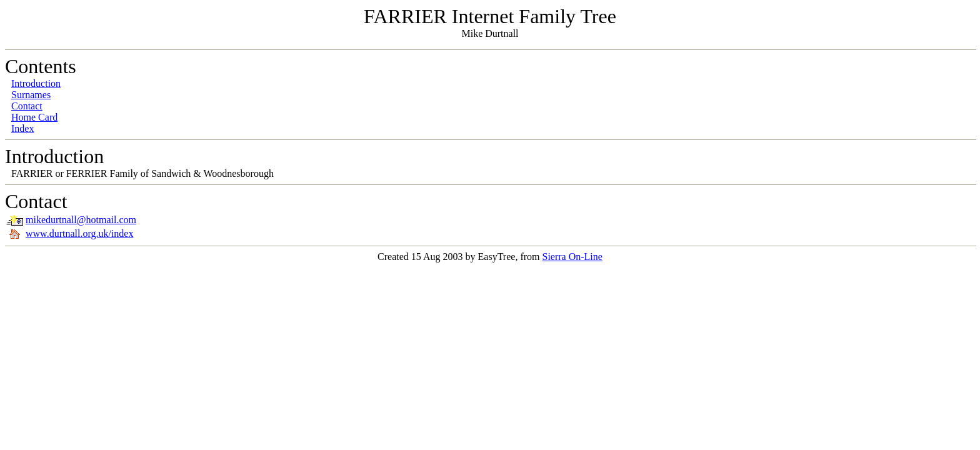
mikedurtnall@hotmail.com (81, 220)
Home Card (34, 117)
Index (22, 128)
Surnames (31, 95)
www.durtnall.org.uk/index (79, 233)
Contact (27, 106)
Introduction (36, 83)
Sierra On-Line (572, 257)
